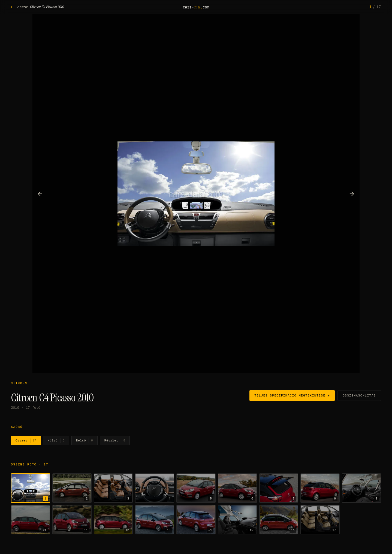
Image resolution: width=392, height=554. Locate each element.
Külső (56, 441)
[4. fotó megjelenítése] (155, 488)
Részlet (115, 441)
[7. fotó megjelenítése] (279, 488)
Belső (85, 441)
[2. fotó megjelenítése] (72, 488)
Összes (26, 441)
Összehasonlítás (359, 395)
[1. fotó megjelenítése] (31, 488)
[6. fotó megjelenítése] (237, 488)
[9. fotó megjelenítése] (361, 488)
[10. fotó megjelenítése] (31, 520)
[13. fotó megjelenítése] (155, 520)
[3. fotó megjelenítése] (113, 488)
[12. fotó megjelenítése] (113, 520)
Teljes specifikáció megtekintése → (292, 395)
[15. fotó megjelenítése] (237, 520)
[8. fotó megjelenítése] (320, 488)
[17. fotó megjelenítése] (320, 520)
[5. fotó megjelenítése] (196, 488)
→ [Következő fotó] (352, 193)
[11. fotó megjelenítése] (72, 520)
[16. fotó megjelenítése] (279, 520)
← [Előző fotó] (40, 193)
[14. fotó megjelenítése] (196, 520)
